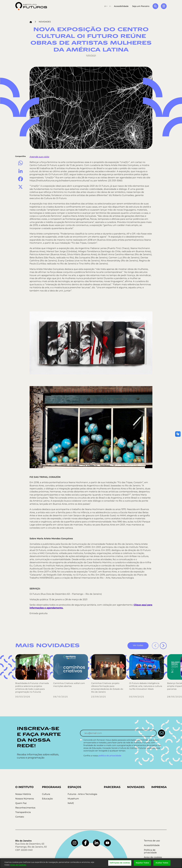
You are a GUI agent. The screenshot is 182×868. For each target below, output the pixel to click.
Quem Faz (21, 803)
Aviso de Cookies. (18, 865)
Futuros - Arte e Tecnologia (82, 794)
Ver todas (138, 645)
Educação (47, 799)
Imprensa (159, 787)
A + (106, 6)
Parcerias (112, 787)
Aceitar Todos (162, 863)
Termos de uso (152, 841)
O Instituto (24, 787)
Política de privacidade (150, 851)
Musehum (73, 799)
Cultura (46, 794)
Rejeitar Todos (142, 863)
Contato (20, 817)
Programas (51, 787)
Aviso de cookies (153, 857)
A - (111, 6)
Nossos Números (25, 799)
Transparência (23, 812)
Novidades (45, 22)
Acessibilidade (121, 6)
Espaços (74, 787)
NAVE (71, 803)
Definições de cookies (120, 863)
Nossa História (23, 794)
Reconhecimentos (25, 808)
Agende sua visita (39, 157)
